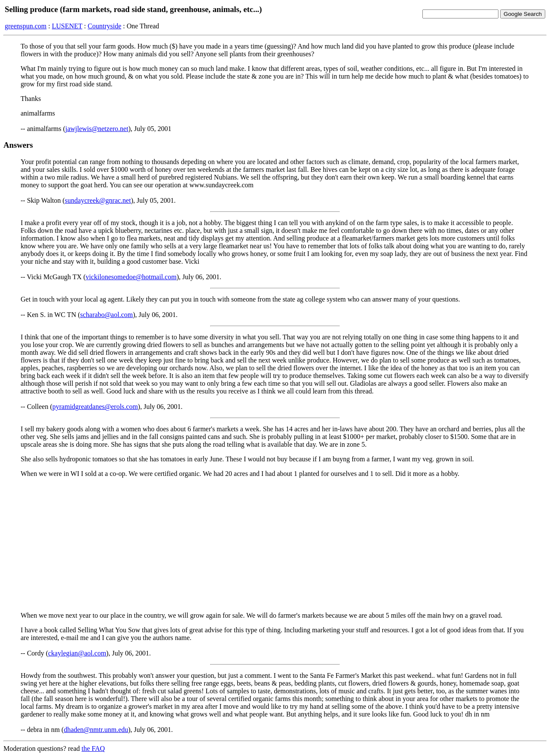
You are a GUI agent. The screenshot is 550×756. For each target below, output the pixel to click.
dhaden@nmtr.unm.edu (96, 730)
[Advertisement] (275, 545)
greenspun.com (26, 26)
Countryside (104, 26)
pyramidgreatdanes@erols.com (95, 407)
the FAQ (93, 748)
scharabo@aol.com (107, 315)
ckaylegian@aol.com (77, 653)
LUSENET (67, 26)
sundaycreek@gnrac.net (98, 200)
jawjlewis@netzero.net (97, 129)
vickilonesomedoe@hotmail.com (131, 277)
